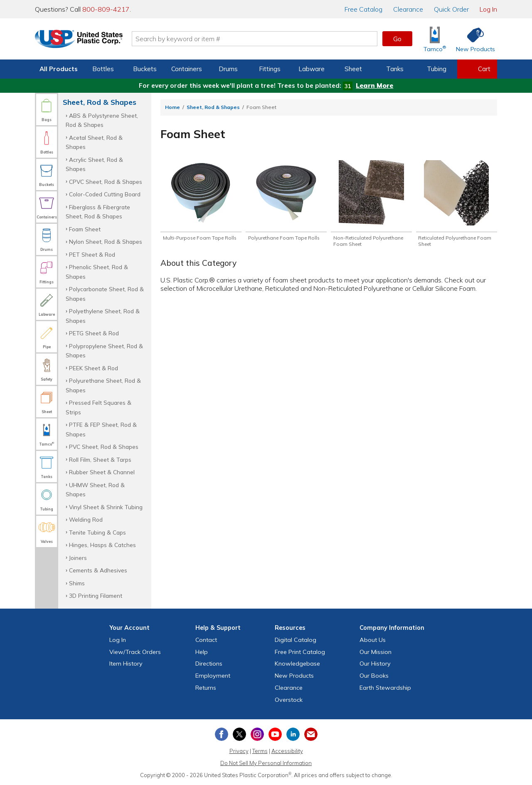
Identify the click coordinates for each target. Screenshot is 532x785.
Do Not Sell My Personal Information (266, 763)
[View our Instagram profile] (257, 734)
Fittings (270, 69)
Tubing (437, 69)
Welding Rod (86, 519)
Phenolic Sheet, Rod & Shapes (97, 271)
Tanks (395, 69)
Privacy (239, 751)
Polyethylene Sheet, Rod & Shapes (103, 316)
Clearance (408, 9)
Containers (187, 69)
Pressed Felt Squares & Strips (99, 407)
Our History (375, 664)
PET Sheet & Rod (92, 254)
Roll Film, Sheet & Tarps (100, 459)
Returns (206, 688)
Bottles (103, 69)
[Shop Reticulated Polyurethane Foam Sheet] (457, 204)
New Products (294, 676)
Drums (228, 69)
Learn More (374, 85)
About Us (373, 640)
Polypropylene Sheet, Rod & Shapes (104, 350)
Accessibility (287, 751)
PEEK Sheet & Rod (94, 368)
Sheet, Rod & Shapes (213, 107)
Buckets (145, 69)
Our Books (374, 676)
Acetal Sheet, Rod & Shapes (94, 142)
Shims (77, 583)
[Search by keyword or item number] (260, 39)
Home (172, 107)
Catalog (363, 9)
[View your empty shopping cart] (477, 69)
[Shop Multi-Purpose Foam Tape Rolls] (201, 204)
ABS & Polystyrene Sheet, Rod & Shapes (102, 120)
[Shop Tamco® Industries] (435, 39)
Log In (488, 9)
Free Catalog (300, 652)
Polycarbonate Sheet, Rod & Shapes (105, 293)
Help (202, 652)
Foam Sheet (85, 229)
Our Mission (376, 652)
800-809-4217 (106, 9)
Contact (206, 640)
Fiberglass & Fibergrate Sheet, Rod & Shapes (98, 212)
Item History (126, 664)
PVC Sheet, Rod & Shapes (104, 447)
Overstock (289, 700)
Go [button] (397, 39)
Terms (260, 751)
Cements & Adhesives (98, 570)
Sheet (353, 69)
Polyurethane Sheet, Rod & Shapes (103, 385)
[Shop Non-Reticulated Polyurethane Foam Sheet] (371, 204)
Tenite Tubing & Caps (97, 532)
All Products (59, 69)
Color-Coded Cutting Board (105, 194)
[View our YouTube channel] (275, 734)
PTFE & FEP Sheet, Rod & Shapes (101, 429)
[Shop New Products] (473, 39)
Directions (209, 664)
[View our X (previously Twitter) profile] (239, 734)
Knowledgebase (297, 664)
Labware (312, 69)
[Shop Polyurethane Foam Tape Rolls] (286, 204)
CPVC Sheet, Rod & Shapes (106, 182)
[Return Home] (84, 40)
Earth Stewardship (385, 688)
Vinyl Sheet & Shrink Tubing (106, 507)
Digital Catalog (296, 640)
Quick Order (451, 9)
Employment (213, 676)
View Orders (135, 652)
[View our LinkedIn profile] (293, 734)
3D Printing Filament (96, 596)
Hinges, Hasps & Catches (102, 545)
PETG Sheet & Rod (94, 333)
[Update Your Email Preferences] (311, 734)
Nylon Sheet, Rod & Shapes (106, 241)
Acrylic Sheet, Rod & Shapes (94, 164)
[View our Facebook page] (222, 734)
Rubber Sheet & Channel (102, 472)
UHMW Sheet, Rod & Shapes (95, 489)
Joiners (78, 558)
